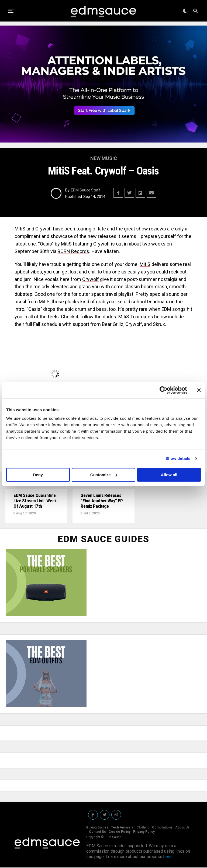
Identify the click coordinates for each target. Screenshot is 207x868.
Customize (104, 475)
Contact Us (97, 832)
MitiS (145, 264)
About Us (182, 828)
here (168, 857)
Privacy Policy (144, 832)
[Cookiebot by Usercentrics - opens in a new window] (163, 390)
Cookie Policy (120, 832)
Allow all (169, 475)
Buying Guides (97, 828)
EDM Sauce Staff (86, 190)
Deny (38, 475)
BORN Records (73, 251)
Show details (178, 458)
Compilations (162, 828)
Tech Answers (122, 828)
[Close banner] (199, 390)
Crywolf (91, 279)
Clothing (143, 828)
